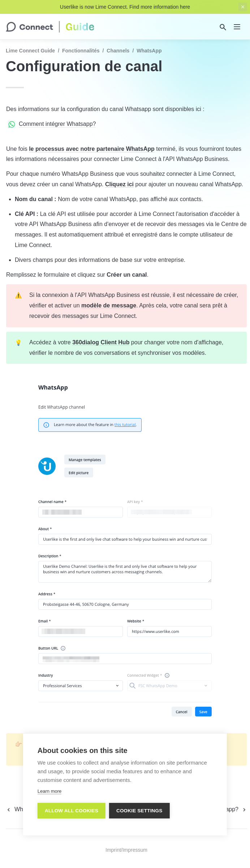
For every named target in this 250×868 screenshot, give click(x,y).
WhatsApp (149, 51)
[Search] (223, 27)
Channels (118, 51)
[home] (50, 27)
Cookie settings (139, 811)
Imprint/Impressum (126, 850)
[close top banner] (243, 7)
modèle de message (109, 305)
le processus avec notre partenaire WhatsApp (92, 149)
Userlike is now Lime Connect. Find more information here (125, 7)
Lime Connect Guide (30, 51)
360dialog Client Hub (101, 342)
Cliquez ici (119, 184)
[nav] (237, 27)
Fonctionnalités (81, 51)
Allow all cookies (72, 811)
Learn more (49, 791)
